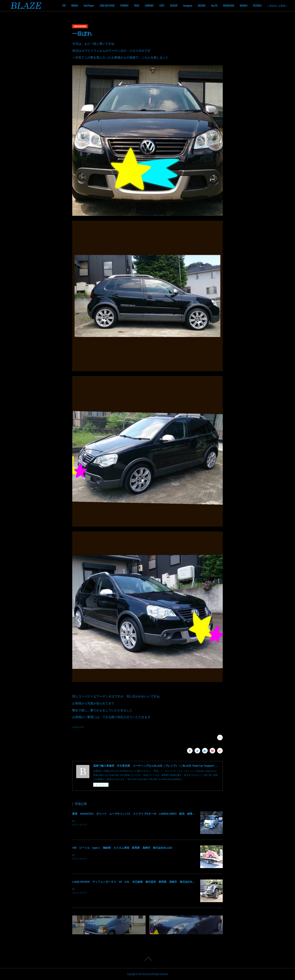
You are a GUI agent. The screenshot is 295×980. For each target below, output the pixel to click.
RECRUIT (174, 6)
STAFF (162, 6)
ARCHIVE (202, 6)
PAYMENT (124, 6)
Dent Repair (89, 6)
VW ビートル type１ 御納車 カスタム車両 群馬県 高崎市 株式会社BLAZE (122, 848)
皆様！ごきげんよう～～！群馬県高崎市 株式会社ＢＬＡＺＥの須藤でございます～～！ (117, 821)
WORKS (75, 6)
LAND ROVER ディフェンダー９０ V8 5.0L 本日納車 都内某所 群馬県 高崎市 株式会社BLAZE (136, 882)
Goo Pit (214, 6)
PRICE (137, 6)
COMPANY (149, 6)
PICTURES (257, 6)
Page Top (147, 959)
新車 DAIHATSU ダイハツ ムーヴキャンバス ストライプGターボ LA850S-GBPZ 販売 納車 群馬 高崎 (140, 814)
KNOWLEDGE (229, 6)
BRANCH (244, 6)
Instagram (188, 6)
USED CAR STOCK (107, 6)
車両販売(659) (78, 727)
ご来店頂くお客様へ (277, 6)
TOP (64, 6)
